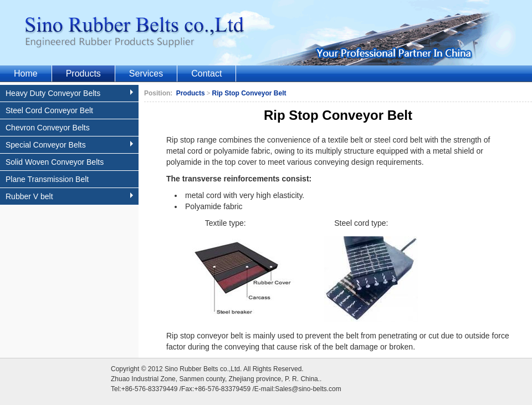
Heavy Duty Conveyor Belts (71, 93)
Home (26, 74)
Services (146, 74)
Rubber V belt (71, 196)
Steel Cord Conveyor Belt (49, 110)
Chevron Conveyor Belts (48, 128)
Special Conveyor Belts (71, 145)
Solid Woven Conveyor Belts (55, 162)
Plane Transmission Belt (47, 179)
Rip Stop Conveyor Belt (249, 93)
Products (83, 74)
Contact (206, 74)
